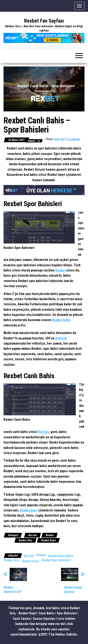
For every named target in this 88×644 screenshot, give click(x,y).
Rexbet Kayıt (48, 540)
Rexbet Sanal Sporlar (73, 589)
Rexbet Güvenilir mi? (12, 589)
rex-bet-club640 (67, 140)
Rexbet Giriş (25, 540)
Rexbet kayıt (29, 510)
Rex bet (43, 432)
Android (61, 338)
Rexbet (60, 270)
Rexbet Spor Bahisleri (56, 560)
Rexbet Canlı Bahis (60, 556)
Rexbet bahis (61, 320)
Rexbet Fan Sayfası (44, 21)
